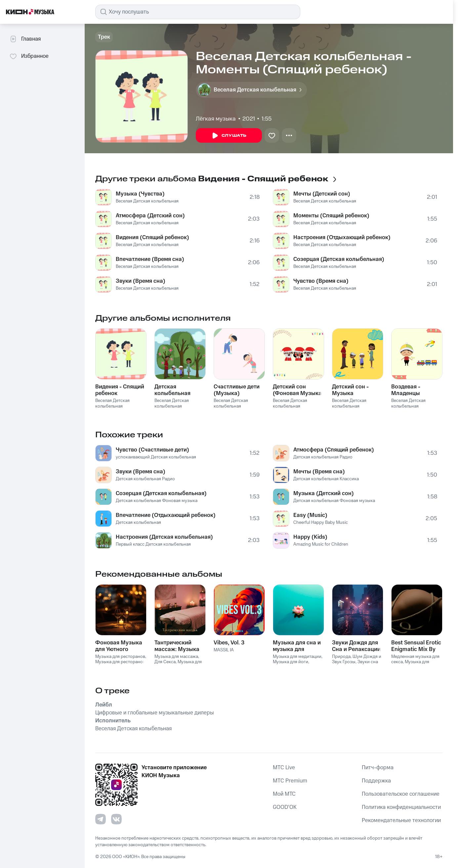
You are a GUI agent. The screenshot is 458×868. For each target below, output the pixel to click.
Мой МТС (284, 794)
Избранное (29, 56)
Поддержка (376, 781)
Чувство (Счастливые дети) (152, 450)
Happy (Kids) (310, 537)
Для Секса (165, 662)
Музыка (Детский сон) (324, 493)
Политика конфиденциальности (401, 807)
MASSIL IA (224, 650)
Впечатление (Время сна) (150, 259)
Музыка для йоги (291, 662)
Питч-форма (378, 768)
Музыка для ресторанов (120, 657)
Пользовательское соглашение (401, 794)
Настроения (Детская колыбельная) (164, 537)
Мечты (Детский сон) (322, 194)
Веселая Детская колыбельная (147, 201)
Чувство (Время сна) (321, 281)
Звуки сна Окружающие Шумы (355, 665)
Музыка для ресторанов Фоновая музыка (120, 665)
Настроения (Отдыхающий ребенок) (342, 237)
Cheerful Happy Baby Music (321, 523)
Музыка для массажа (176, 657)
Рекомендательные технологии (401, 820)
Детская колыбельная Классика (326, 479)
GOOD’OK (285, 807)
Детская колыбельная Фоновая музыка (157, 501)
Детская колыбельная (138, 523)
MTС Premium (290, 781)
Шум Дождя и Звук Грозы (357, 659)
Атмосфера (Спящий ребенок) (334, 450)
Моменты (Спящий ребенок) (331, 216)
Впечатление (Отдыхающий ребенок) (166, 515)
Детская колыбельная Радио (145, 479)
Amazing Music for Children (321, 544)
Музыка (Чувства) (140, 194)
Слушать (229, 136)
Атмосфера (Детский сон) (150, 216)
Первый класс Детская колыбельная (153, 544)
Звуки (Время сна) (141, 281)
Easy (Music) (310, 515)
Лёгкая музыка (216, 119)
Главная (25, 39)
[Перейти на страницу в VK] (116, 819)
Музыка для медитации (297, 657)
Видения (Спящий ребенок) (152, 237)
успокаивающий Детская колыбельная (156, 457)
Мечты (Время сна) (319, 472)
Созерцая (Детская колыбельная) (339, 259)
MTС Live (284, 768)
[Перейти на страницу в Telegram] (101, 819)
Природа (341, 657)
